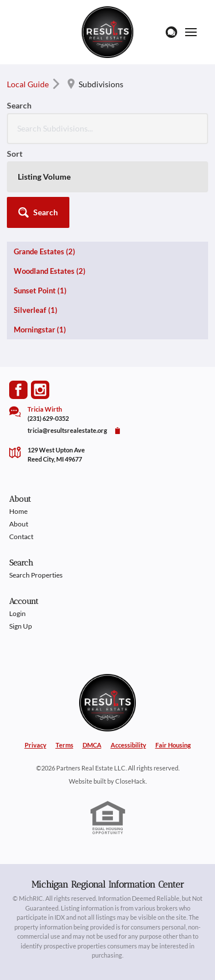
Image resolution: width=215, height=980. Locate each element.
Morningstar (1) (40, 330)
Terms (64, 745)
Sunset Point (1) (40, 290)
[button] (38, 212)
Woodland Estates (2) (50, 271)
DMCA (92, 745)
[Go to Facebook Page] (18, 390)
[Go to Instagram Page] (40, 390)
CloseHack (130, 781)
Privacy (36, 745)
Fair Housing (173, 745)
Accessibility (128, 745)
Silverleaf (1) (36, 310)
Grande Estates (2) (44, 251)
